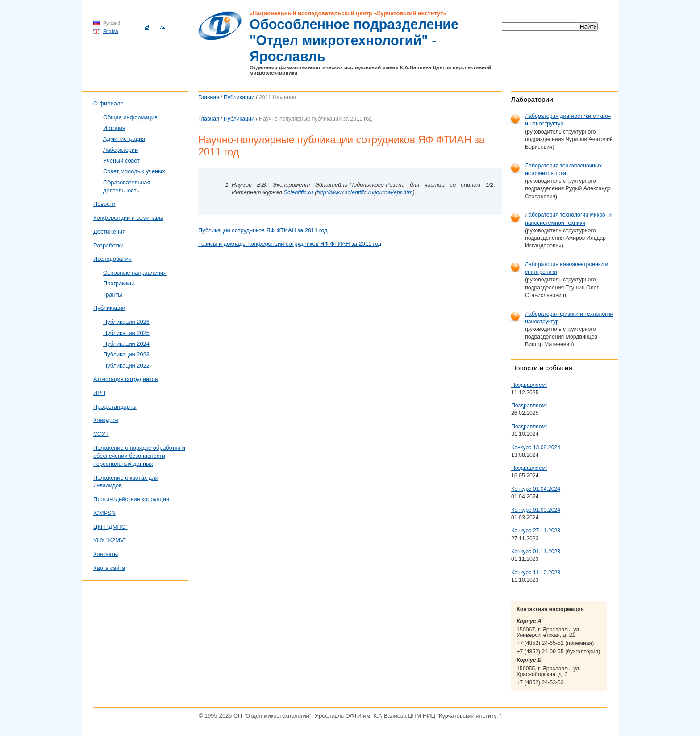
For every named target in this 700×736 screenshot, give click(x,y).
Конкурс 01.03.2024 (536, 510)
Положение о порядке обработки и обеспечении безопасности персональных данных (139, 456)
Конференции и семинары (128, 218)
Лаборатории (121, 150)
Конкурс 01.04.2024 (536, 489)
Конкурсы (106, 420)
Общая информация (130, 117)
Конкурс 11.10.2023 (536, 573)
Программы (119, 283)
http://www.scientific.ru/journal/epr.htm (365, 192)
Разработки (108, 245)
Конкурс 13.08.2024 (536, 447)
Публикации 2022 (126, 366)
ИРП (99, 393)
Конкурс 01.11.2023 (536, 552)
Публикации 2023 (126, 354)
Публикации (239, 97)
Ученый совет (121, 161)
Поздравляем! (529, 385)
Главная (209, 97)
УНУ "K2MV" (110, 540)
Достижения (109, 232)
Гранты (113, 295)
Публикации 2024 (126, 344)
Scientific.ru (299, 192)
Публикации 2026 (126, 322)
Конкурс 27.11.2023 (536, 531)
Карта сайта (109, 568)
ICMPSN (104, 513)
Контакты (106, 554)
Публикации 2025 (126, 333)
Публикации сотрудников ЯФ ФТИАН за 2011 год (263, 230)
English (111, 31)
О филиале (108, 103)
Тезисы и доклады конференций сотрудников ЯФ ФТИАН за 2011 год (290, 244)
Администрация (124, 139)
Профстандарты (115, 407)
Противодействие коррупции (131, 499)
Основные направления (135, 273)
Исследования (112, 259)
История (114, 128)
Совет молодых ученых (134, 171)
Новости (104, 204)
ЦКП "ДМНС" (110, 527)
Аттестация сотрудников (126, 379)
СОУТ (101, 434)
